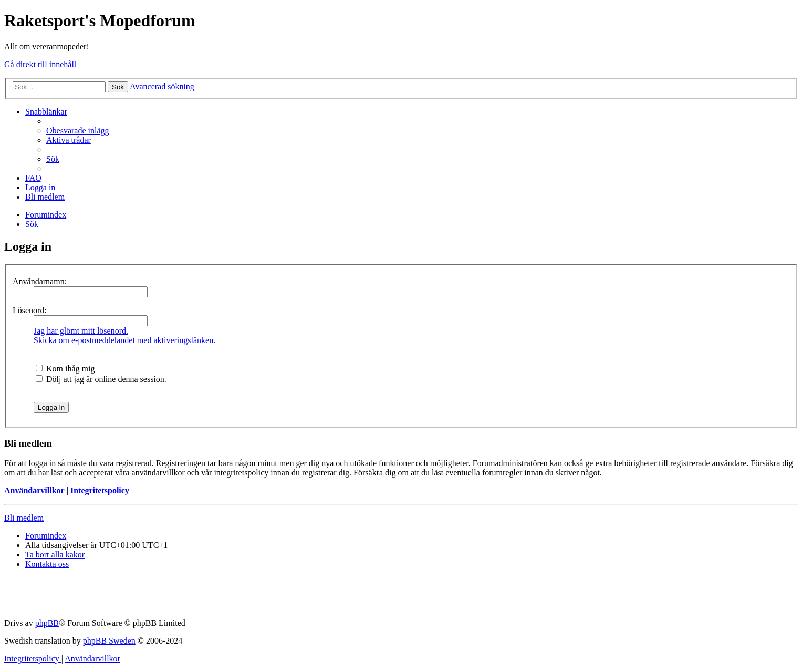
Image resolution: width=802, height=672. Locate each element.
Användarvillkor (34, 490)
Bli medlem (24, 518)
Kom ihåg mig (65, 369)
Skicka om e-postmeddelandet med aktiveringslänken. (124, 340)
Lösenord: (30, 310)
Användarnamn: (40, 281)
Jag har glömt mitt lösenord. (81, 331)
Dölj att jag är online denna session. (101, 379)
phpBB (47, 623)
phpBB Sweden (109, 641)
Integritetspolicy (100, 490)
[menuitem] (78, 131)
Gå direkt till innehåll (40, 64)
